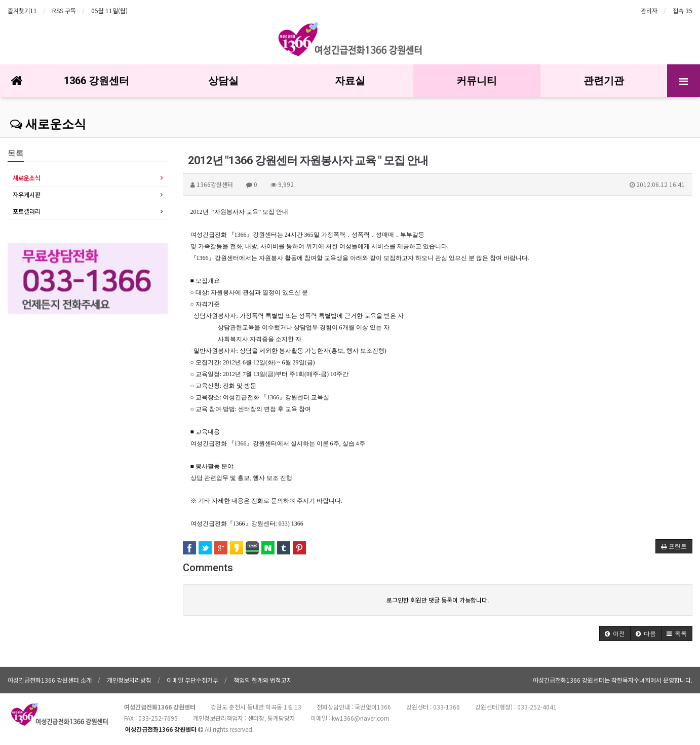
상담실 (223, 81)
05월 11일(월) (109, 10)
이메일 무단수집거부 (192, 680)
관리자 (649, 10)
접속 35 (683, 10)
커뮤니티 (477, 81)
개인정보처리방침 (129, 680)
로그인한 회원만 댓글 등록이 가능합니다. (438, 600)
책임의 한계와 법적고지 (263, 680)
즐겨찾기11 (22, 10)
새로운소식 (48, 124)
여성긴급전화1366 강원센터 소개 (50, 680)
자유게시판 (27, 194)
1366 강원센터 (96, 81)
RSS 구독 (64, 10)
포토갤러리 (27, 211)
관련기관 (604, 81)
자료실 (350, 81)
